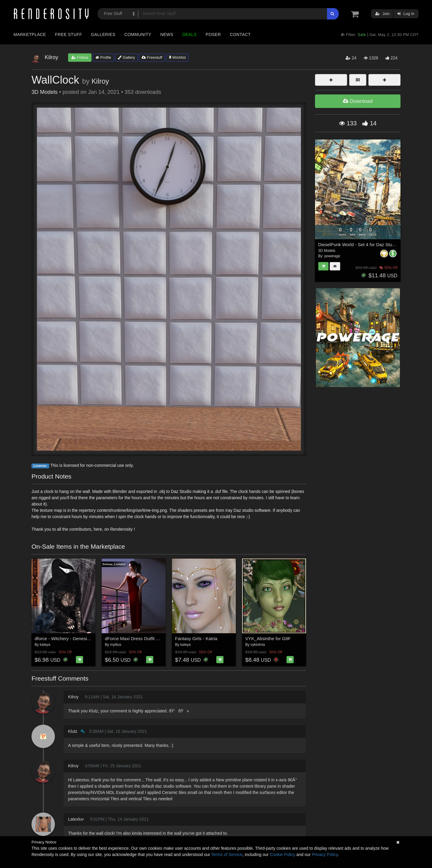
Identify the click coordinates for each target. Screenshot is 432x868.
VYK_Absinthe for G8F (268, 638)
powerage (332, 256)
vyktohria (258, 645)
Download (358, 101)
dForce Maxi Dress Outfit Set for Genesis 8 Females (157, 638)
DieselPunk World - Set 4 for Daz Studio (358, 245)
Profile (103, 57)
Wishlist (177, 57)
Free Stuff (68, 34)
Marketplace (30, 34)
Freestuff (152, 57)
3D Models (45, 92)
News (167, 34)
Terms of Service (227, 855)
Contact (240, 34)
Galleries (103, 34)
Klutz (73, 731)
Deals (190, 34)
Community (138, 34)
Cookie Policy (282, 855)
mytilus (116, 645)
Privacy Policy (325, 855)
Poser (213, 34)
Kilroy (100, 81)
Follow (80, 57)
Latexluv (76, 819)
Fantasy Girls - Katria (196, 638)
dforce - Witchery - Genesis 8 (64, 638)
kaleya (45, 645)
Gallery (126, 57)
